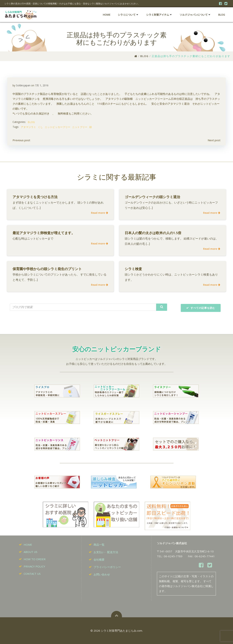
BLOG (222, 15)
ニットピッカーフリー (58, 127)
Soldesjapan (23, 85)
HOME (107, 15)
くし (40, 127)
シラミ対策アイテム (159, 15)
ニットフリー (80, 127)
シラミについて (128, 15)
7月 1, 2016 (42, 85)
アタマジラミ (28, 127)
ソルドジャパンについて (195, 15)
